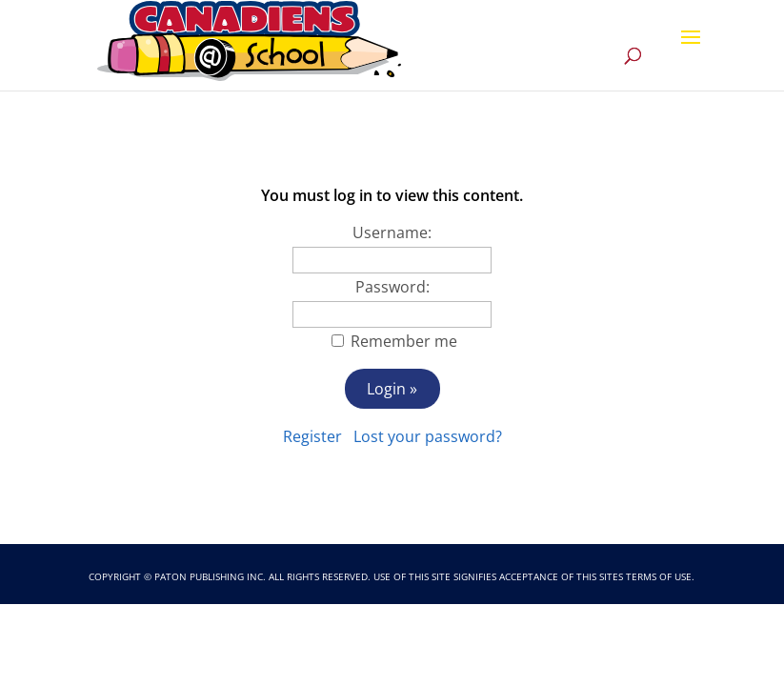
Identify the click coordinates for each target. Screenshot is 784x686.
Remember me (404, 341)
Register (312, 436)
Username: (392, 232)
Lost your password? (428, 436)
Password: (392, 287)
